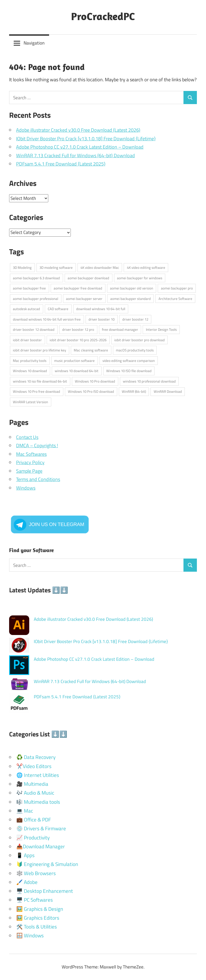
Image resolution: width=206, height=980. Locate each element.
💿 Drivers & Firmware (41, 828)
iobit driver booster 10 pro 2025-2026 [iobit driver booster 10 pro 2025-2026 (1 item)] (78, 340)
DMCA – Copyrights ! (37, 445)
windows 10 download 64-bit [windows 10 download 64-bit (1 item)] (77, 371)
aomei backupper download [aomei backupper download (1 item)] (88, 278)
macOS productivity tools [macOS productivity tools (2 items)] (135, 350)
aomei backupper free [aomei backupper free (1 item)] (29, 288)
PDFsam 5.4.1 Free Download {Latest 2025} (61, 164)
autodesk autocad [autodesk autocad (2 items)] (26, 309)
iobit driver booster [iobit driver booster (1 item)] (27, 340)
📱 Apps (25, 855)
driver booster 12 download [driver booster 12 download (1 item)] (34, 329)
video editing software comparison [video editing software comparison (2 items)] (129, 361)
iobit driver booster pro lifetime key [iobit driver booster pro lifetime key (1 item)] (39, 350)
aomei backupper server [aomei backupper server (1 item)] (84, 299)
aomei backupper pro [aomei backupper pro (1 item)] (177, 288)
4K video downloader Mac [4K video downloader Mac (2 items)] (100, 267)
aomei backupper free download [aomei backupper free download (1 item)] (78, 288)
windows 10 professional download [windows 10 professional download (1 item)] (149, 381)
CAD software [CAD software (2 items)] (58, 309)
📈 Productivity (33, 837)
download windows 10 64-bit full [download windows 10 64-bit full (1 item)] (101, 309)
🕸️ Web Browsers (36, 873)
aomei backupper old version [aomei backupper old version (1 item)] (132, 288)
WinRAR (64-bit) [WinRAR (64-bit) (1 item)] (134, 391)
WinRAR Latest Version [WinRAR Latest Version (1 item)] (30, 402)
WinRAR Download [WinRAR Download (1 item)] (168, 391)
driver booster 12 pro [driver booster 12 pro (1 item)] (78, 329)
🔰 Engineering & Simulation (47, 864)
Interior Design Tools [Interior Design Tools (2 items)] (161, 329)
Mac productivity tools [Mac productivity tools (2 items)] (30, 361)
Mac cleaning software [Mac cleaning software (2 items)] (91, 350)
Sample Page (29, 471)
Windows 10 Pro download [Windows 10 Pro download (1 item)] (95, 381)
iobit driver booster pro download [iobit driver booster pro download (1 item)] (139, 340)
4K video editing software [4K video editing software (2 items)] (146, 267)
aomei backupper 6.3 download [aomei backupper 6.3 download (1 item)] (36, 278)
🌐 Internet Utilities (38, 775)
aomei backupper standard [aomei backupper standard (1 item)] (130, 299)
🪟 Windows (30, 935)
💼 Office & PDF (34, 819)
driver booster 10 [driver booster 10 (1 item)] (102, 319)
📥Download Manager (41, 846)
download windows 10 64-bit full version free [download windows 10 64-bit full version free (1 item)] (47, 319)
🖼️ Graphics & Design (40, 909)
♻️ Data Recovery (36, 757)
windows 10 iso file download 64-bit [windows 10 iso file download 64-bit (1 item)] (40, 381)
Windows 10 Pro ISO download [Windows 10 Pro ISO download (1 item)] (91, 391)
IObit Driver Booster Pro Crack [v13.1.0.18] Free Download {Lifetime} (86, 139)
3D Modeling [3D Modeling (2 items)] (22, 267)
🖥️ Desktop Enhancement (45, 891)
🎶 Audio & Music (35, 793)
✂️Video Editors (34, 766)
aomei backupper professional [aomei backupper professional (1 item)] (36, 299)
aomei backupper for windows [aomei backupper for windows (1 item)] (140, 278)
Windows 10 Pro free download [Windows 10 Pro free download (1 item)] (36, 391)
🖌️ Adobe (27, 882)
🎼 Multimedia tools (38, 802)
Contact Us (27, 437)
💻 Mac (25, 811)
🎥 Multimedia (32, 784)
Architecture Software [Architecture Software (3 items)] (175, 299)
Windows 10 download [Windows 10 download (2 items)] (30, 371)
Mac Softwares (31, 454)
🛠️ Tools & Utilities (37, 926)
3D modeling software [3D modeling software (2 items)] (56, 267)
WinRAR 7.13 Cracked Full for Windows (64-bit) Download (76, 155)
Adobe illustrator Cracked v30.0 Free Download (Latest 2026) (78, 130)
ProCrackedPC (103, 16)
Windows (26, 488)
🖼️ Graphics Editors (38, 918)
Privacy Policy (30, 462)
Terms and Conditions (38, 479)
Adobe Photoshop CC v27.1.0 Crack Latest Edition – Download (80, 147)
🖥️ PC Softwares (35, 900)
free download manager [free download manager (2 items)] (120, 329)
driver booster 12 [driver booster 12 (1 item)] (135, 319)
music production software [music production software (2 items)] (74, 361)
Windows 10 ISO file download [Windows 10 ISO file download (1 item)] (129, 371)
